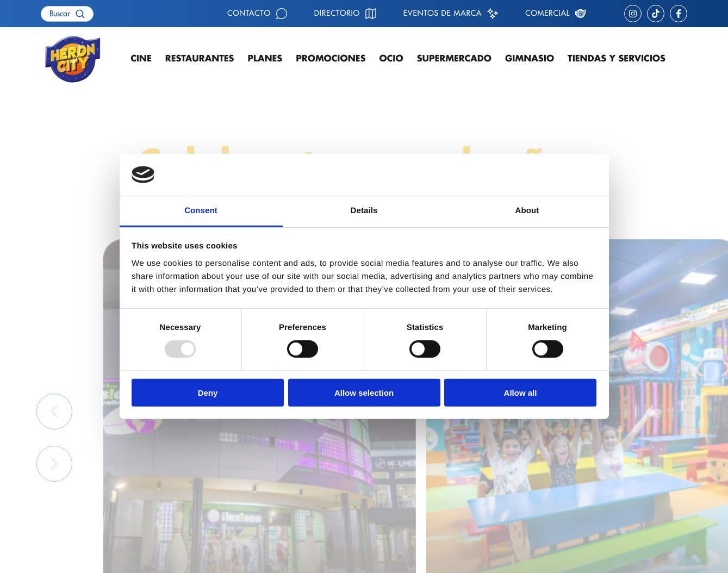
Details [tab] (364, 211)
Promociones (331, 59)
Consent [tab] (201, 211)
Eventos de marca (443, 14)
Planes (265, 59)
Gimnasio (530, 59)
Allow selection (364, 392)
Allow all (521, 392)
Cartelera (211, 489)
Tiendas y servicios (617, 59)
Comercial (547, 14)
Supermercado (454, 59)
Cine (141, 59)
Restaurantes (200, 59)
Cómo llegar (408, 489)
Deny (208, 392)
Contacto (249, 14)
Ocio (391, 59)
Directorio (337, 14)
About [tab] (527, 211)
